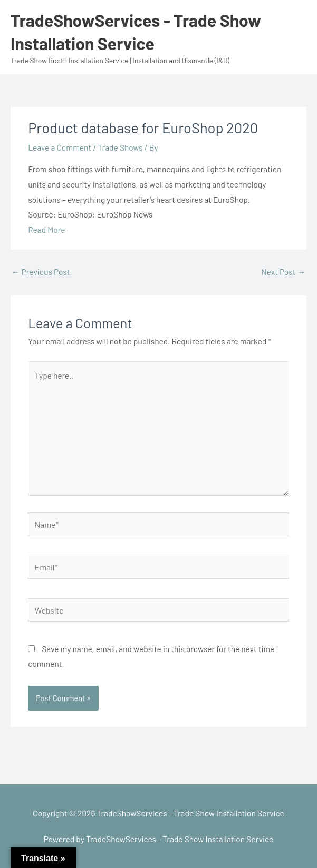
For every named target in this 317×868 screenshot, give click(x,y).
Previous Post (41, 272)
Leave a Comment (60, 147)
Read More (46, 229)
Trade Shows (121, 147)
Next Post (283, 272)
